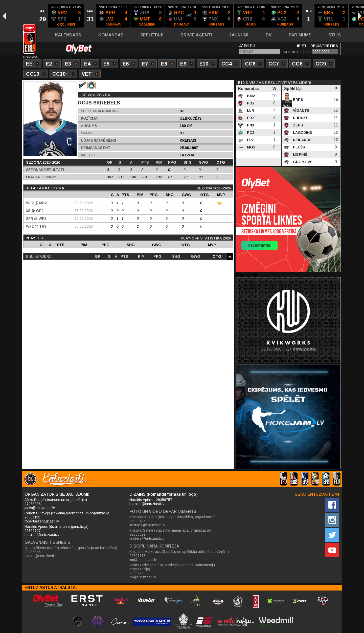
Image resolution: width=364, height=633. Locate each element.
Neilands (302, 140)
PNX (250, 125)
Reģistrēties (324, 46)
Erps (298, 100)
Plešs (299, 147)
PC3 (250, 133)
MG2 (251, 147)
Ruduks (300, 118)
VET (90, 74)
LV (241, 46)
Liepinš (300, 155)
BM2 (250, 96)
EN (246, 46)
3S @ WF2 (35, 211)
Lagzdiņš (302, 133)
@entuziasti (246, 275)
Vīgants (301, 111)
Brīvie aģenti (196, 35)
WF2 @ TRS (36, 226)
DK (269, 35)
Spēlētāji (152, 35)
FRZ (250, 140)
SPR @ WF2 (36, 219)
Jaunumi (239, 35)
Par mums (300, 35)
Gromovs (302, 162)
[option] (42, 16)
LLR (250, 111)
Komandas (111, 35)
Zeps (298, 125)
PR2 (250, 118)
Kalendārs (68, 35)
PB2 (250, 103)
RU (253, 46)
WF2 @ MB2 (36, 203)
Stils (335, 35)
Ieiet (302, 46)
